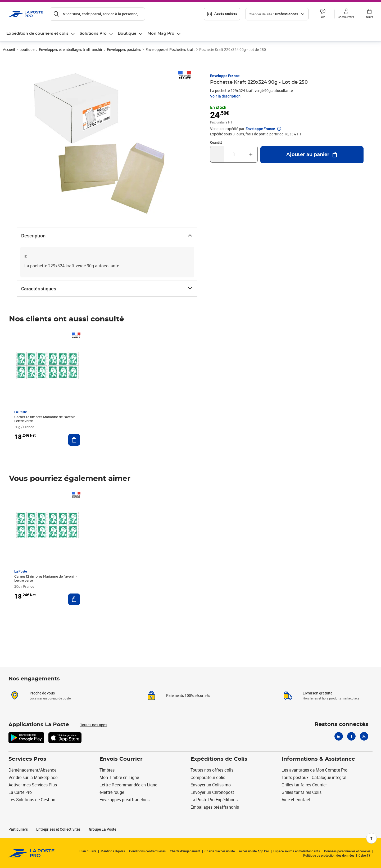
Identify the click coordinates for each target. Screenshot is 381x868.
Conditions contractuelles (147, 851)
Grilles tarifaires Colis (301, 792)
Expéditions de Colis (219, 759)
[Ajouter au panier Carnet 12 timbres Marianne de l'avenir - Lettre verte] (74, 440)
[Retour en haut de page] (371, 838)
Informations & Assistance (318, 759)
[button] (323, 14)
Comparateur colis (208, 777)
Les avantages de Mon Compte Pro (314, 770)
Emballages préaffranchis (215, 807)
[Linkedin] (339, 736)
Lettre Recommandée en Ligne (128, 785)
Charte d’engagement (185, 851)
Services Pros (27, 759)
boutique (27, 49)
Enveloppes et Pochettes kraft (170, 49)
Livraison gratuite (317, 693)
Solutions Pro (93, 34)
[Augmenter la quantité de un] (251, 154)
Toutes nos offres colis (212, 770)
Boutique (127, 34)
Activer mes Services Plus (33, 785)
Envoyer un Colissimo (211, 785)
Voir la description (225, 96)
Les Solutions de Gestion (32, 800)
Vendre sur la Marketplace (33, 777)
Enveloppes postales (124, 49)
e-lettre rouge (112, 792)
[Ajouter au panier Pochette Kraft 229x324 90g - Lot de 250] (312, 155)
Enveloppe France (225, 76)
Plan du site (88, 851)
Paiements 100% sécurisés (188, 695)
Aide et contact (296, 800)
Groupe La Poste (103, 829)
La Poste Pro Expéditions (214, 800)
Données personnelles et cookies (347, 851)
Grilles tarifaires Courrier (304, 785)
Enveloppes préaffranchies (124, 800)
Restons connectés (341, 724)
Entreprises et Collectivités (58, 829)
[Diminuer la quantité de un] (217, 154)
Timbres (107, 770)
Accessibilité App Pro (254, 851)
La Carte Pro (20, 792)
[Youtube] (364, 736)
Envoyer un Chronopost (212, 792)
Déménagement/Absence (32, 770)
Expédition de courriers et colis (37, 34)
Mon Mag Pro (161, 34)
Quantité (216, 142)
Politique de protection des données (329, 855)
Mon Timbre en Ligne (119, 777)
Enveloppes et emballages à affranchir (71, 49)
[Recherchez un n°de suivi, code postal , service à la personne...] (97, 14)
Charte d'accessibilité (220, 851)
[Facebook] (351, 736)
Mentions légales (113, 851)
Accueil (9, 49)
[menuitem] (41, 34)
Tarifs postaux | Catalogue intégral (314, 777)
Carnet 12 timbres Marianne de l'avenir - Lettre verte (46, 419)
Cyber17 (364, 855)
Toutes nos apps (94, 725)
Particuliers (18, 829)
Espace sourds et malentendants (297, 851)
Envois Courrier (121, 759)
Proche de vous (42, 693)
